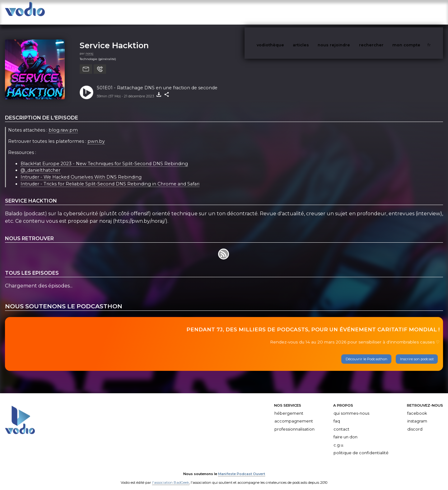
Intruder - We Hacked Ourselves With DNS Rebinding (81, 171)
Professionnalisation (294, 423)
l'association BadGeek (171, 476)
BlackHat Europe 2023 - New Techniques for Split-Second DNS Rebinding (104, 157)
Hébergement (289, 407)
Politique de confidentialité (361, 447)
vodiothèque (285, 12)
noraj (89, 47)
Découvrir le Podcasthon (366, 353)
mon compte (417, 12)
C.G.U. (339, 439)
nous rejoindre (347, 12)
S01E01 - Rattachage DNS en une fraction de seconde (157, 82)
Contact (341, 423)
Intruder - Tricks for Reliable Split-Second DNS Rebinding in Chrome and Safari (110, 178)
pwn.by (96, 135)
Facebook (417, 407)
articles (315, 12)
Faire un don (345, 431)
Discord (415, 423)
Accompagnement (294, 415)
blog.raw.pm (63, 124)
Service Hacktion (114, 39)
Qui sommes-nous (351, 407)
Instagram (417, 415)
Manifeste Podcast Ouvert (242, 468)
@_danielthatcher (40, 164)
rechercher (383, 12)
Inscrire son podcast (417, 353)
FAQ (337, 415)
